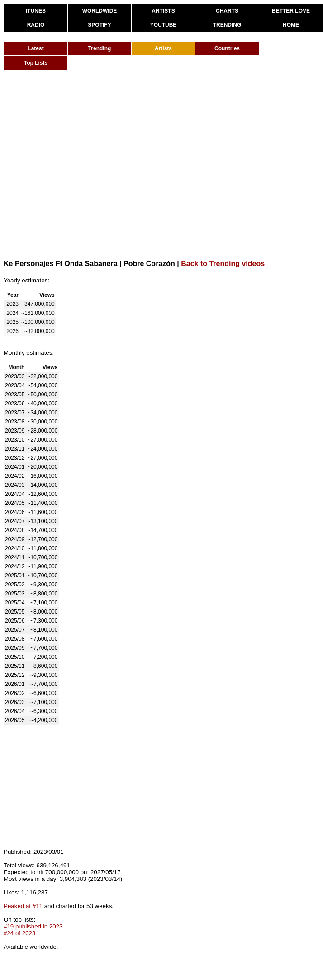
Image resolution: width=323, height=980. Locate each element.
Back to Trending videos (223, 264)
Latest (36, 48)
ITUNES (36, 11)
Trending (100, 48)
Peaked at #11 (23, 906)
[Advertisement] (85, 164)
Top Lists (36, 63)
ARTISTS (163, 11)
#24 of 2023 (19, 933)
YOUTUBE (164, 25)
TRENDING (227, 25)
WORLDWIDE (100, 11)
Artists (163, 48)
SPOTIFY (99, 25)
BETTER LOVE (291, 11)
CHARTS (227, 11)
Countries (227, 48)
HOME (291, 25)
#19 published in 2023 (33, 926)
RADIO (36, 25)
